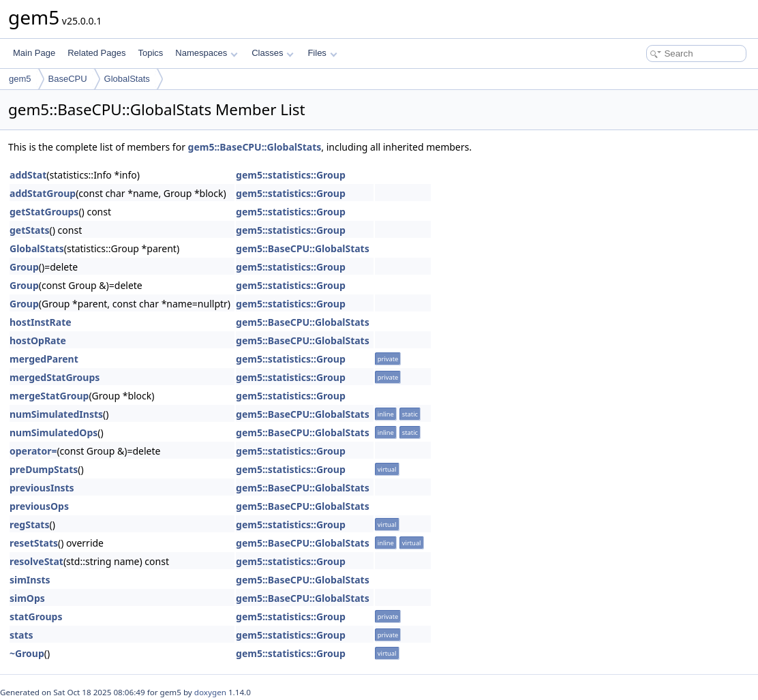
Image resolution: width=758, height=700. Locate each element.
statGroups (36, 617)
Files (322, 53)
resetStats (34, 543)
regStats (29, 524)
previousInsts (42, 488)
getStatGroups (44, 212)
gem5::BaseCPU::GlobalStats (255, 147)
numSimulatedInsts (56, 414)
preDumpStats (44, 469)
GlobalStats (127, 79)
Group (24, 267)
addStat (28, 175)
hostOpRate (38, 340)
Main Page (34, 53)
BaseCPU (68, 79)
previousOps (39, 506)
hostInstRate (41, 322)
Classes (273, 53)
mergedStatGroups (55, 377)
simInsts (30, 580)
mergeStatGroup (49, 396)
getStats (30, 230)
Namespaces (206, 53)
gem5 (20, 79)
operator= (33, 451)
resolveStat (36, 561)
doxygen (210, 692)
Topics (150, 53)
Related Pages (96, 53)
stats (21, 635)
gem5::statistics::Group (291, 175)
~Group (27, 653)
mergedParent (44, 359)
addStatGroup (43, 193)
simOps (27, 598)
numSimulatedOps (54, 432)
